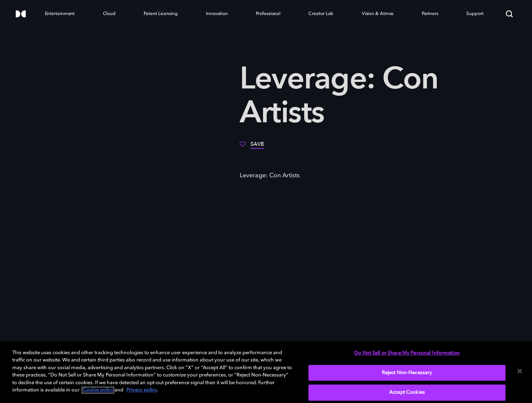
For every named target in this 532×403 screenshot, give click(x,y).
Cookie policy (98, 390)
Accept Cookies (407, 392)
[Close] (520, 371)
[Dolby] (21, 14)
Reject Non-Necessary (407, 373)
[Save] (252, 147)
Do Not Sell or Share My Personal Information (407, 353)
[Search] (509, 14)
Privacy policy (142, 390)
